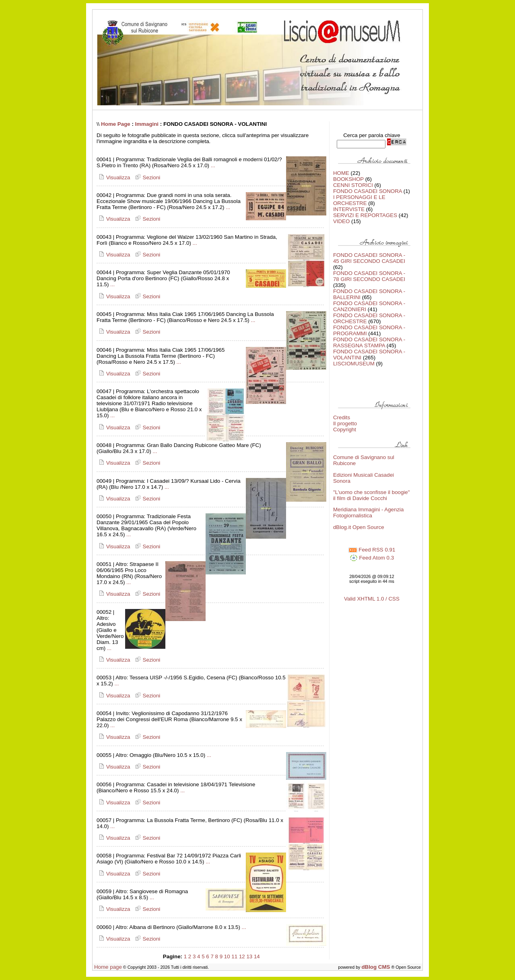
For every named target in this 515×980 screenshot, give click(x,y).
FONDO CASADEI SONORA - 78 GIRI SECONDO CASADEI (369, 276)
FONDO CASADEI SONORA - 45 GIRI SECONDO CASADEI (369, 258)
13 (249, 956)
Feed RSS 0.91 (372, 550)
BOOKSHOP (348, 179)
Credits (342, 417)
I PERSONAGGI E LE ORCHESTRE (359, 200)
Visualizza (113, 177)
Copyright (345, 430)
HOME (341, 173)
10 (227, 956)
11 (234, 956)
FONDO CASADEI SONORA (368, 191)
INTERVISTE (349, 209)
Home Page (116, 124)
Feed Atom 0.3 (372, 558)
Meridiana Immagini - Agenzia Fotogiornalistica (369, 513)
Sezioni (147, 177)
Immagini (147, 124)
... (213, 165)
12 (242, 956)
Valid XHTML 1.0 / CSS (372, 599)
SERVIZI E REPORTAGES (365, 215)
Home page (108, 967)
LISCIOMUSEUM (354, 364)
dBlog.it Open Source (359, 527)
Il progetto (345, 423)
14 (257, 956)
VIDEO (341, 221)
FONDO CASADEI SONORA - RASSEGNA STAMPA (369, 342)
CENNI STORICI (353, 185)
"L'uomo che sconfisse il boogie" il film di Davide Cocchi (372, 495)
